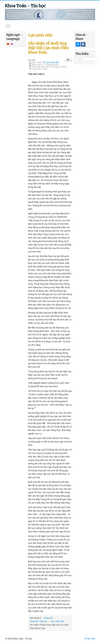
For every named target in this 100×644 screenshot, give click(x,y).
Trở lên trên (90, 639)
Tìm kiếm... (75, 57)
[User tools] (69, 60)
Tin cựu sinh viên (51, 62)
